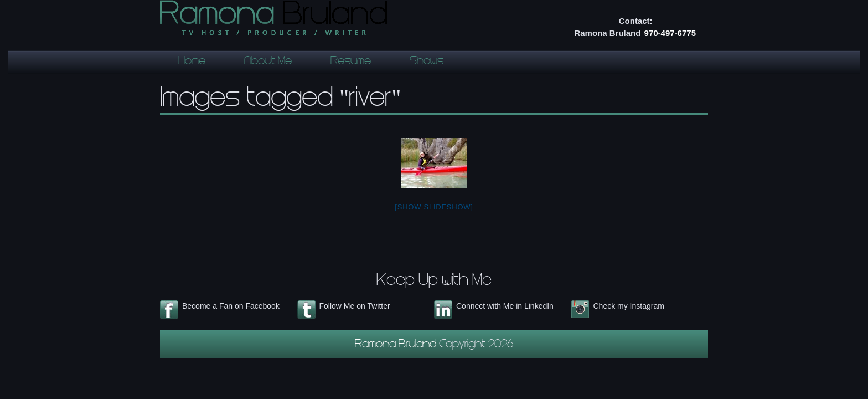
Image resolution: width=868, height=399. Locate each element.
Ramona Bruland (397, 345)
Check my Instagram (629, 306)
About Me (268, 62)
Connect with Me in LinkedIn (505, 306)
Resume (351, 62)
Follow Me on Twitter (355, 306)
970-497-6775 (670, 33)
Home (192, 62)
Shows (427, 62)
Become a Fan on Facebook (231, 306)
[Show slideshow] (434, 207)
